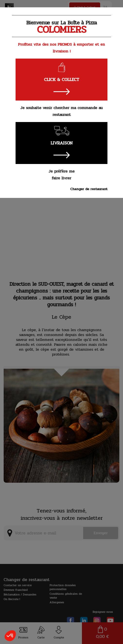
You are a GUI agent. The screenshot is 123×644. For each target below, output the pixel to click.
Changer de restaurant (89, 189)
